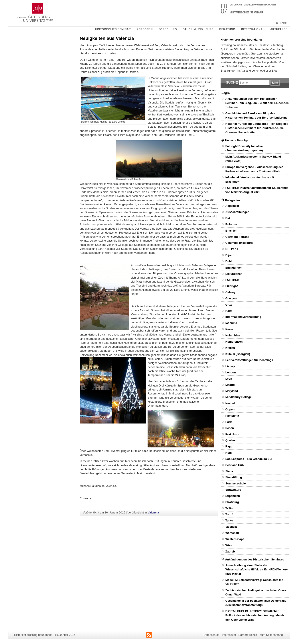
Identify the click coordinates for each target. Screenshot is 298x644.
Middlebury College (239, 397)
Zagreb (230, 551)
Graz (229, 305)
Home (283, 23)
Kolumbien (233, 335)
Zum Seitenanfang (271, 635)
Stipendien (233, 496)
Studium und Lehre (198, 29)
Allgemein (232, 206)
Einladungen (234, 268)
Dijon (229, 255)
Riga (229, 446)
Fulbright (232, 286)
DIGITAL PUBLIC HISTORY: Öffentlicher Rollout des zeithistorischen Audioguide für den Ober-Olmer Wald (255, 615)
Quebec (231, 440)
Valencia (153, 512)
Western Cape (235, 539)
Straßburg (232, 502)
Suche (232, 82)
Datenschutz (211, 635)
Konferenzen (234, 342)
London (231, 372)
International (253, 29)
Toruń (229, 514)
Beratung (227, 29)
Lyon (229, 379)
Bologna (231, 224)
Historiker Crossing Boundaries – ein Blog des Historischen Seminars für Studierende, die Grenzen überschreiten (257, 128)
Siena (229, 471)
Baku (229, 218)
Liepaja (230, 366)
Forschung (168, 29)
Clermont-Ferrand (237, 237)
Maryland (232, 391)
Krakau (230, 348)
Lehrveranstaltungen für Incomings (249, 360)
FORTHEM (232, 280)
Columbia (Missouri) (239, 243)
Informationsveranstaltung (243, 317)
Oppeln (230, 409)
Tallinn (230, 508)
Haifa (229, 311)
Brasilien (231, 231)
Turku (229, 520)
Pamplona (232, 416)
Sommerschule (236, 483)
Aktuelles (279, 29)
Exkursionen (234, 274)
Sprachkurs (233, 490)
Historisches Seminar (113, 29)
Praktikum (232, 434)
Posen (230, 428)
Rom (229, 453)
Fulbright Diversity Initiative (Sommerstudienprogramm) (244, 148)
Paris (229, 422)
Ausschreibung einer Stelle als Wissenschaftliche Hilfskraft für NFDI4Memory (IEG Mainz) (257, 569)
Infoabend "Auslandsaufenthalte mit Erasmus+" (250, 180)
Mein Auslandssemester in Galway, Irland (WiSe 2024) (253, 159)
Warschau (232, 533)
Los (275, 83)
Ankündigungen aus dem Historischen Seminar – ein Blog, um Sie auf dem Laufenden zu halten (257, 103)
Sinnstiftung (234, 477)
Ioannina (231, 323)
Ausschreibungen (237, 212)
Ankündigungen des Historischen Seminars (254, 559)
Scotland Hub (235, 465)
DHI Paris (232, 249)
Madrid (230, 385)
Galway (230, 292)
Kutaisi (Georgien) (238, 354)
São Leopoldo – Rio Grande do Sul (249, 459)
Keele (229, 329)
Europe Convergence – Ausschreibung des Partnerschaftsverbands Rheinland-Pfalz (254, 169)
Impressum (229, 635)
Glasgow (231, 298)
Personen (145, 29)
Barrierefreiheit (248, 635)
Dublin (230, 261)
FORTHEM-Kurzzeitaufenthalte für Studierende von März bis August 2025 (257, 190)
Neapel (230, 403)
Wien (229, 545)
